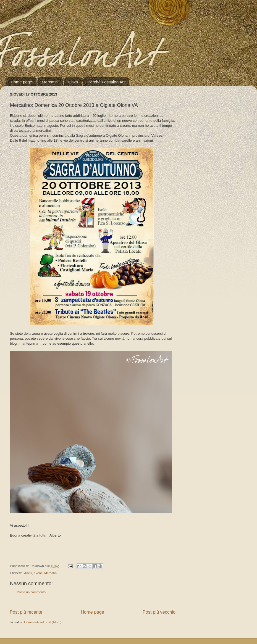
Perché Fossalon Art (106, 82)
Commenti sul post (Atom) (43, 622)
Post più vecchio (159, 612)
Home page (22, 82)
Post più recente (26, 612)
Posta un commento (31, 592)
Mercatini (50, 82)
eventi (38, 573)
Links (73, 82)
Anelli (28, 573)
